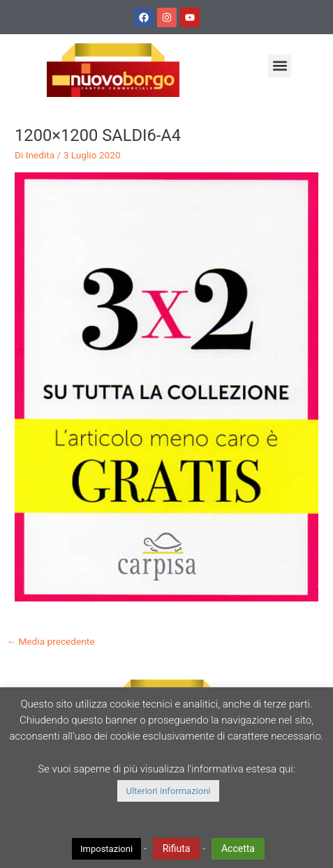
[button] (280, 66)
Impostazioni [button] (106, 849)
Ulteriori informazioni (168, 791)
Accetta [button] (238, 848)
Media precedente (50, 641)
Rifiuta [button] (177, 848)
